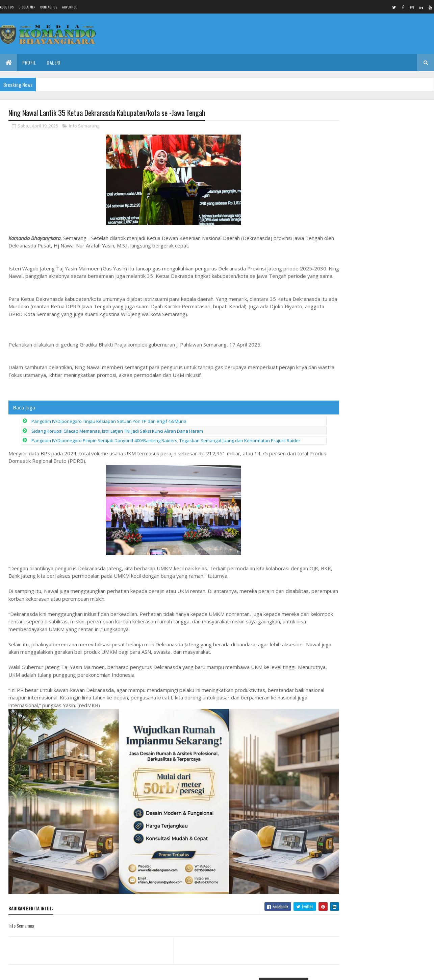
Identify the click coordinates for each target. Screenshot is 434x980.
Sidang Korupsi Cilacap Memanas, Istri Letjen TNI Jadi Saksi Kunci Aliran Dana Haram (117, 439)
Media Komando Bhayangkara (69, 971)
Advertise (69, 7)
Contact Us (49, 7)
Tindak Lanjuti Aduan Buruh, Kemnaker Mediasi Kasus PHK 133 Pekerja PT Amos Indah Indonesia (377, 138)
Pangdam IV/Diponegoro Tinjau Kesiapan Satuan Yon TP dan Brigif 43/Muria (109, 429)
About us (7, 7)
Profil (29, 62)
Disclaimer (27, 7)
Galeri (53, 62)
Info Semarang (84, 126)
